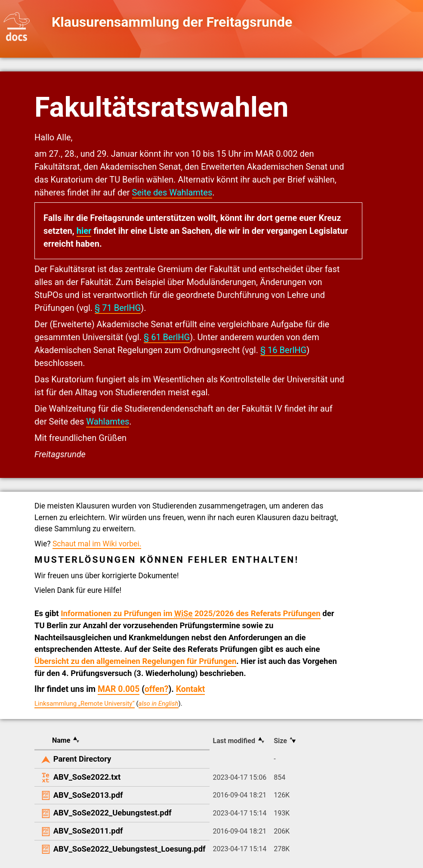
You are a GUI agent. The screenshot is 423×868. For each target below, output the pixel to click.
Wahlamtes (108, 422)
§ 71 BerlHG (118, 308)
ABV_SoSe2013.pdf (88, 795)
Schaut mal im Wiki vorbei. (97, 544)
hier (84, 231)
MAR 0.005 (119, 689)
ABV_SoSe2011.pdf (88, 831)
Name (61, 740)
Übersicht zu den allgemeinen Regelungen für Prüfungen (135, 661)
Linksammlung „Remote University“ (85, 704)
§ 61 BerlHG (167, 337)
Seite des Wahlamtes (172, 192)
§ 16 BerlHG (283, 350)
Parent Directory (82, 759)
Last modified (234, 741)
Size (280, 741)
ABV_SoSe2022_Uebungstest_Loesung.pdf (130, 849)
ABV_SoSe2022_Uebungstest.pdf (113, 813)
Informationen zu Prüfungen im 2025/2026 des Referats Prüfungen (191, 614)
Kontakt (191, 689)
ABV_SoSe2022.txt (87, 777)
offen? (157, 689)
